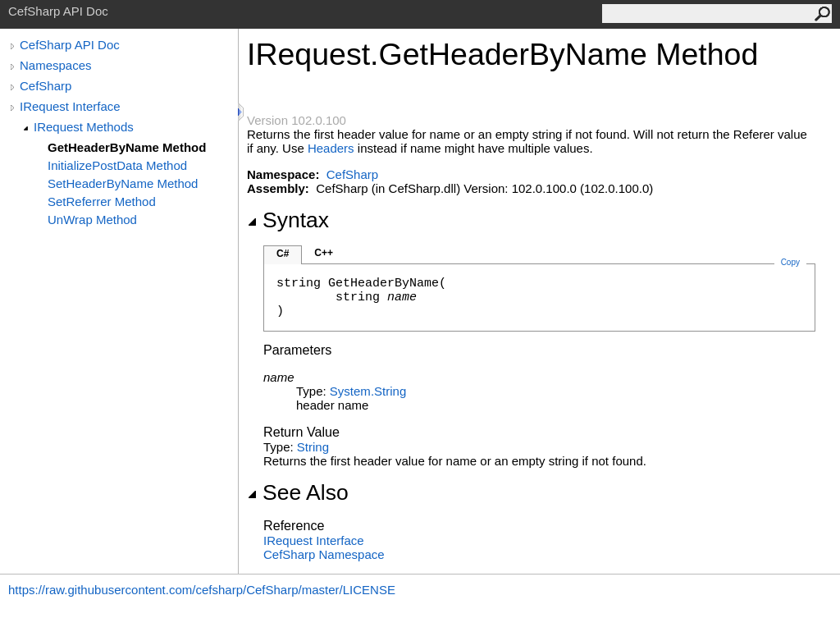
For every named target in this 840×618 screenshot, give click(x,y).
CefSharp (46, 86)
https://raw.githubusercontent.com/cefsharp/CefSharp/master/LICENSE (202, 590)
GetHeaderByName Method (127, 147)
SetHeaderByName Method (123, 183)
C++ (324, 253)
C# (283, 254)
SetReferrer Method (102, 201)
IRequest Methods (84, 127)
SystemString (368, 391)
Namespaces (56, 65)
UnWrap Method (92, 220)
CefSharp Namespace (324, 554)
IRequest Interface (70, 106)
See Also (298, 492)
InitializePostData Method (117, 165)
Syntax (288, 220)
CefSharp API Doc (70, 45)
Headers (331, 148)
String (313, 447)
